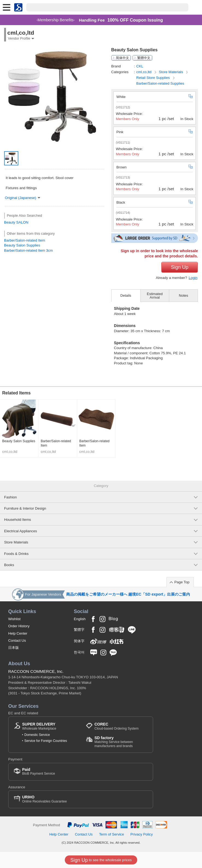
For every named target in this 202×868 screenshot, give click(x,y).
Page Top (182, 582)
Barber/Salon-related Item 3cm (29, 250)
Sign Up (180, 267)
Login (193, 278)
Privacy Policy (142, 834)
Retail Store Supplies (154, 78)
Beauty (10, 222)
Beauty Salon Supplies (22, 245)
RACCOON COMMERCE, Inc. (36, 671)
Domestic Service (37, 735)
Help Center (18, 633)
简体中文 (122, 58)
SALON (22, 222)
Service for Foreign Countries (46, 741)
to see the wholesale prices (101, 860)
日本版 (14, 648)
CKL (140, 66)
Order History (19, 626)
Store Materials (171, 72)
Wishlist (14, 619)
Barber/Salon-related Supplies (160, 83)
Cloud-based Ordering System (116, 726)
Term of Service (111, 834)
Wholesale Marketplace (39, 726)
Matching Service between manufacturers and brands (121, 742)
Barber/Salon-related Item (25, 240)
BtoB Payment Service (39, 772)
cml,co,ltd (144, 72)
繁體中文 (144, 58)
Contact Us (17, 640)
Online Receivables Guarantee (44, 799)
